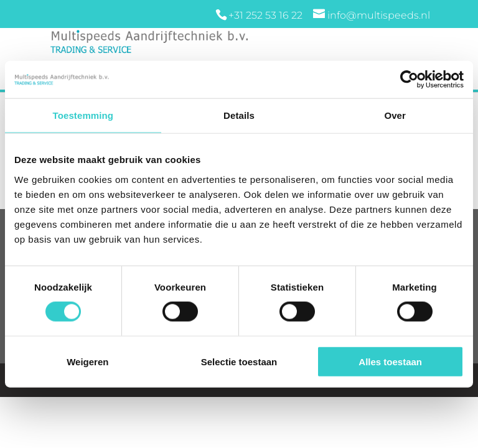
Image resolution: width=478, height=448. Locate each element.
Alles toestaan (390, 361)
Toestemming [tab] (83, 115)
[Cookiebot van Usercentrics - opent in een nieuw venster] (409, 80)
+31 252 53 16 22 (267, 15)
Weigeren (87, 361)
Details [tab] (239, 115)
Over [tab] (395, 115)
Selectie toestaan (239, 361)
